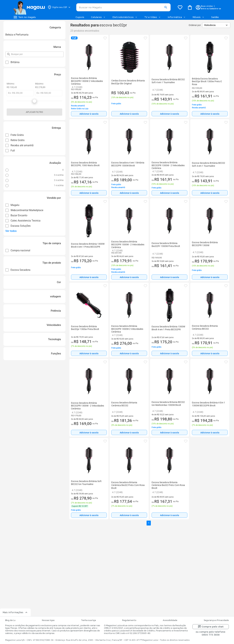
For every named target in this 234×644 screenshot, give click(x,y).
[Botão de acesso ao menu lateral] (24, 17)
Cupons (80, 17)
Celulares (98, 17)
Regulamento (129, 620)
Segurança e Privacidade (216, 620)
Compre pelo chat (211, 627)
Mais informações (15, 612)
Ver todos (11, 231)
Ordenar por (195, 25)
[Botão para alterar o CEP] (59, 7)
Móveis (198, 17)
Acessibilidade (170, 620)
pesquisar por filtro (11, 53)
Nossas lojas (48, 620)
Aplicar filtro (34, 112)
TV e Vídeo (153, 17)
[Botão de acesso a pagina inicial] (29, 7)
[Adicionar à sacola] (89, 114)
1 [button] (149, 523)
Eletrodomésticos (125, 17)
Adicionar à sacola (89, 114)
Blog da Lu (10, 620)
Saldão (215, 17)
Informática (177, 17)
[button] (166, 7)
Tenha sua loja (88, 620)
